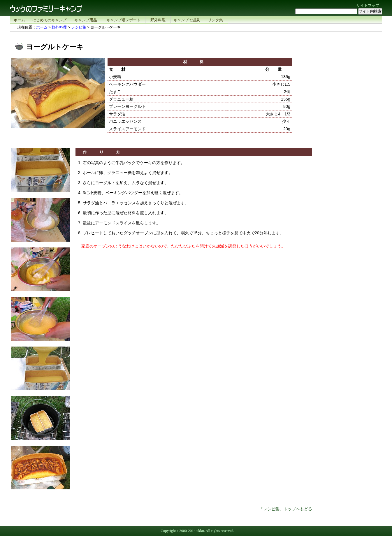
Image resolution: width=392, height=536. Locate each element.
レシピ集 (79, 27)
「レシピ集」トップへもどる (286, 509)
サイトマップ (368, 5)
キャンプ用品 (86, 20)
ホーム (19, 20)
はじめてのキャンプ (49, 20)
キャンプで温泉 (187, 20)
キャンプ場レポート (123, 20)
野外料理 (158, 20)
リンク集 (215, 20)
